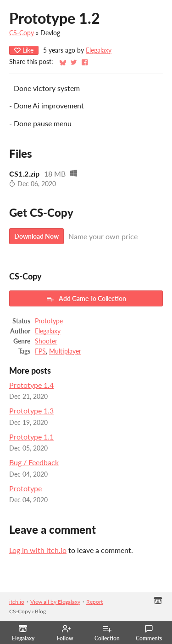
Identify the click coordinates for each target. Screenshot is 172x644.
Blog (40, 611)
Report (94, 602)
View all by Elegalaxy (55, 602)
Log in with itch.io (38, 550)
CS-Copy (22, 33)
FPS (40, 351)
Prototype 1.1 (31, 437)
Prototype (49, 321)
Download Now (36, 236)
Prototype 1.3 (31, 411)
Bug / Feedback (34, 462)
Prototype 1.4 (31, 385)
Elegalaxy (99, 50)
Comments (149, 633)
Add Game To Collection (86, 299)
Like (24, 50)
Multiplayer (65, 351)
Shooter (46, 341)
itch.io (17, 602)
